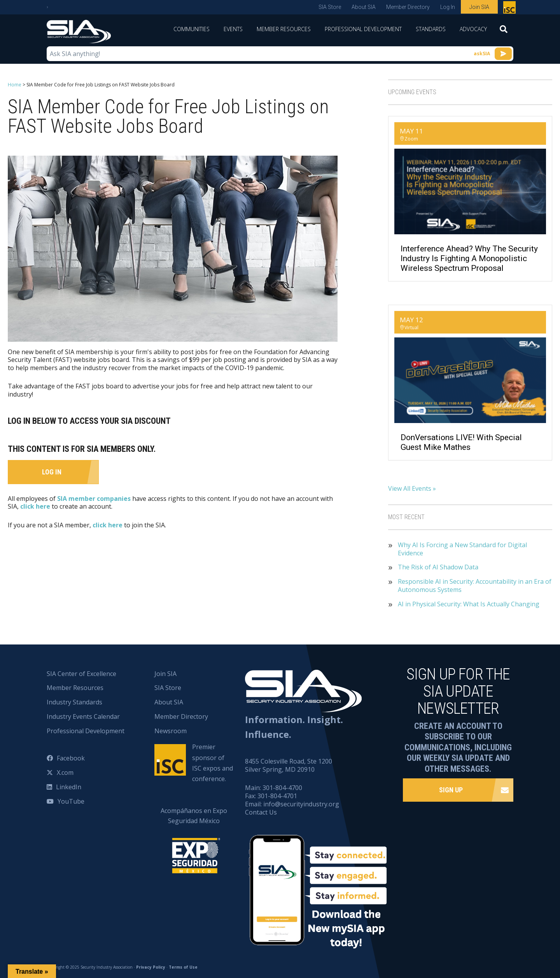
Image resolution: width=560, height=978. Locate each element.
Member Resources (284, 29)
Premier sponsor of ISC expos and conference (510, 9)
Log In (448, 7)
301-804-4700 (282, 788)
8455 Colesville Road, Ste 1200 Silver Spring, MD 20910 (289, 765)
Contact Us (261, 812)
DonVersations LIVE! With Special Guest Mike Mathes (461, 442)
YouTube (71, 801)
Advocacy (473, 29)
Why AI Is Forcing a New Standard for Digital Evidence (462, 549)
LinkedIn (69, 787)
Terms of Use (183, 967)
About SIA (364, 7)
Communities (192, 29)
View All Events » (412, 488)
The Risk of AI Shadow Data (438, 567)
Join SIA (479, 7)
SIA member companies (94, 498)
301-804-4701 (277, 796)
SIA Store (330, 7)
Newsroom (171, 731)
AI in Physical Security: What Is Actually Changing (469, 604)
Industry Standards (74, 702)
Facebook (71, 758)
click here (35, 506)
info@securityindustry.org (301, 804)
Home (15, 85)
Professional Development (363, 29)
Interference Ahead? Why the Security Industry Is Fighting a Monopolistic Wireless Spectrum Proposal (469, 258)
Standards (431, 29)
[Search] (504, 32)
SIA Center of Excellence (81, 674)
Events (233, 29)
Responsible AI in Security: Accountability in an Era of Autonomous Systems (475, 586)
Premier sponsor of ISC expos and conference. (213, 763)
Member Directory (408, 7)
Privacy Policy (151, 967)
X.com (65, 773)
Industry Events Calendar (83, 716)
